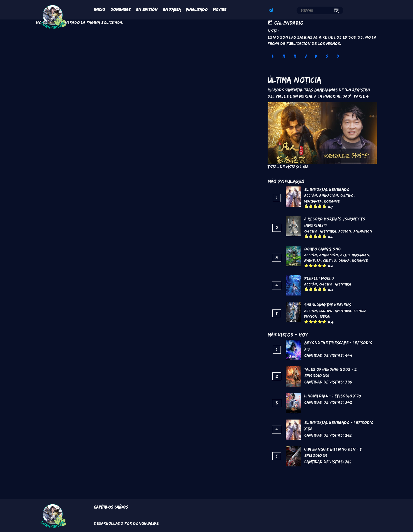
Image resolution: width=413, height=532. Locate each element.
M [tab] (284, 56)
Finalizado (197, 10)
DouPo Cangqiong (323, 249)
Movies (220, 10)
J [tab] (306, 56)
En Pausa (172, 10)
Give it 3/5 (315, 206)
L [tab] (273, 56)
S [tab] (327, 56)
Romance (332, 201)
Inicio (99, 10)
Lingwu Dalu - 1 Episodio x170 (333, 396)
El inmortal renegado (327, 189)
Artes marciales (355, 255)
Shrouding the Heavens (328, 305)
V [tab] (316, 56)
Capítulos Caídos (111, 507)
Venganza (313, 201)
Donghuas (121, 10)
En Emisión (147, 10)
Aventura (328, 231)
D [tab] (338, 56)
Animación (329, 195)
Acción (311, 195)
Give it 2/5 (311, 206)
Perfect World (319, 278)
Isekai (325, 316)
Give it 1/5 (306, 206)
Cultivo (347, 195)
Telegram (272, 11)
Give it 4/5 (320, 206)
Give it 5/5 (324, 206)
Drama (344, 260)
